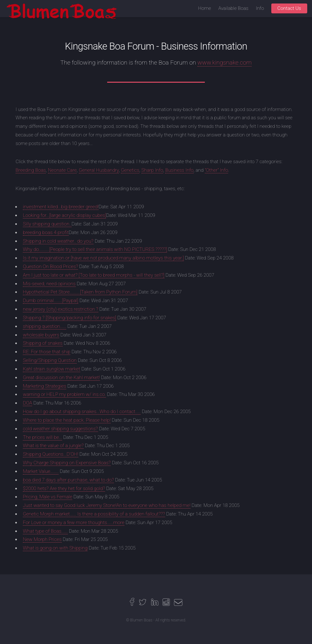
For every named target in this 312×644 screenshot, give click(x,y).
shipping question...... (45, 326)
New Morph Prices (42, 539)
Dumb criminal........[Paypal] (51, 301)
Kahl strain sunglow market (52, 369)
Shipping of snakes (43, 343)
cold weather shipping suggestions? (60, 429)
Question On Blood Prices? (50, 267)
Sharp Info (152, 170)
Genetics (130, 170)
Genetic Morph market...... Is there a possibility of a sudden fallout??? (94, 514)
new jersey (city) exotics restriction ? (61, 309)
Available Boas (233, 8)
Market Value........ (41, 471)
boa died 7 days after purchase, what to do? (68, 480)
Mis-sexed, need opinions (49, 284)
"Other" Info (217, 170)
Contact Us (289, 8)
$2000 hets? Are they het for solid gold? (64, 488)
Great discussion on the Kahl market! (61, 377)
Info (260, 8)
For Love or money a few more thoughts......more (74, 523)
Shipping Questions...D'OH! (51, 454)
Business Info (179, 170)
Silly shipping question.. (47, 224)
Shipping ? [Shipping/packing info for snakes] (69, 318)
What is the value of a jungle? (53, 446)
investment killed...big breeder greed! (61, 207)
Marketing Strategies (45, 386)
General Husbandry (99, 170)
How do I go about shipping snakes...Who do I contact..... (82, 412)
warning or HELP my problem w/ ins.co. (64, 394)
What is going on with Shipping (55, 548)
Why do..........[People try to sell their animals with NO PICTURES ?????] (95, 249)
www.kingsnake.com (225, 62)
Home (205, 8)
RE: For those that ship (47, 352)
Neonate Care (62, 170)
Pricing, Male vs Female (48, 497)
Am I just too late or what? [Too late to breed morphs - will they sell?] (94, 275)
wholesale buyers (41, 335)
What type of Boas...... (45, 531)
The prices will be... (42, 437)
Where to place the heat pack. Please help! (67, 420)
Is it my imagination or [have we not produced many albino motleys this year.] (103, 258)
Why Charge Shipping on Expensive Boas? (67, 463)
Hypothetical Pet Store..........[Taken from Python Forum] (80, 292)
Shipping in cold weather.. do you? (58, 241)
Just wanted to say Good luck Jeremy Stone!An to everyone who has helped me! (107, 505)
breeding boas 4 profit (46, 232)
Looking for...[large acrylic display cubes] (64, 215)
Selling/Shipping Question (50, 360)
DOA (28, 403)
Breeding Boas (31, 170)
